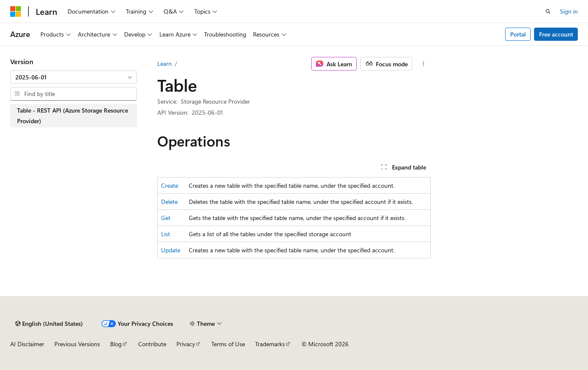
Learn (165, 64)
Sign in (569, 11)
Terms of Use (228, 344)
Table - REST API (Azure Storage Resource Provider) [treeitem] (72, 116)
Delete (169, 202)
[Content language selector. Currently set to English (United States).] (49, 324)
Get (166, 218)
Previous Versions (77, 344)
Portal (518, 34)
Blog (116, 344)
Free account (556, 34)
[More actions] (423, 64)
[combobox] (74, 77)
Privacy (186, 344)
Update (171, 250)
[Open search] (548, 11)
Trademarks (270, 344)
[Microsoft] (16, 11)
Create (170, 185)
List (166, 234)
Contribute (152, 344)
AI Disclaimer (27, 344)
